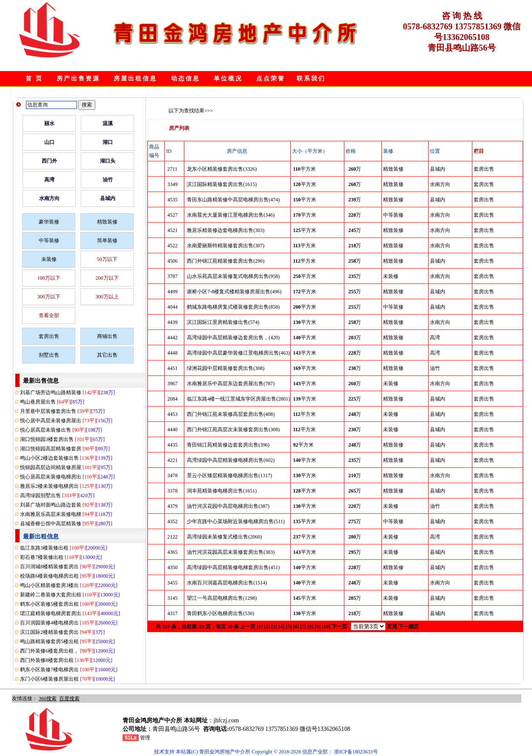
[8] (310, 627)
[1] (260, 627)
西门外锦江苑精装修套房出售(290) (226, 261)
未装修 (49, 259)
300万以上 (107, 297)
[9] (317, 627)
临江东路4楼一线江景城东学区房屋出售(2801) (238, 399)
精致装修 (107, 222)
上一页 (248, 627)
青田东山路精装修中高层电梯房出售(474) (233, 200)
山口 (49, 142)
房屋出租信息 (135, 79)
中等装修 (49, 241)
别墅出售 (49, 355)
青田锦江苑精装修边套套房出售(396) (228, 445)
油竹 (108, 180)
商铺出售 (107, 336)
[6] (296, 627)
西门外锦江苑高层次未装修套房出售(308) (233, 430)
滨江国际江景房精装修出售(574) (223, 322)
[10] (326, 627)
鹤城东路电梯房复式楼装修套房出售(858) (233, 307)
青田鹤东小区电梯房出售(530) (220, 613)
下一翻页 (409, 627)
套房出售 (49, 336)
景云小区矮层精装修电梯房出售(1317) (229, 475)
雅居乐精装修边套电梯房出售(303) (226, 230)
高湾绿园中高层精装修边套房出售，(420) (233, 338)
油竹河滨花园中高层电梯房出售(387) (228, 506)
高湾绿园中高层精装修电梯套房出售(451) (233, 567)
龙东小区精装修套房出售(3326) (222, 169)
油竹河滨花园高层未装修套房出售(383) (231, 552)
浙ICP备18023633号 (356, 752)
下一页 (339, 627)
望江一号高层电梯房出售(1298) (222, 598)
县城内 (108, 198)
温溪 (108, 123)
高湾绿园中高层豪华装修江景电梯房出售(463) (238, 353)
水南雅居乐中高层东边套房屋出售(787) (231, 384)
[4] (281, 627)
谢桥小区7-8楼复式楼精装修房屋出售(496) (234, 292)
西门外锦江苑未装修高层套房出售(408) (231, 414)
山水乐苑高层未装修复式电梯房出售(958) (233, 276)
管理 (145, 738)
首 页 (34, 79)
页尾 (392, 627)
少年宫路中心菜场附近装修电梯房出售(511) (236, 521)
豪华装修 (49, 222)
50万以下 (107, 259)
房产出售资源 (78, 79)
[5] (289, 627)
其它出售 (107, 355)
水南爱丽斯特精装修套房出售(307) (226, 246)
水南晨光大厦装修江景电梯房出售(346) (231, 215)
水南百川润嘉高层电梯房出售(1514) (227, 583)
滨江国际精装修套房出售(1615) (222, 184)
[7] (303, 627)
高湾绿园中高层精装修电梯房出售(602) (231, 460)
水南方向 (49, 198)
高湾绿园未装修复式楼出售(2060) (224, 537)
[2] (267, 627)
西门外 (49, 161)
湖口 (108, 142)
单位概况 (228, 79)
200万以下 (107, 278)
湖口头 (108, 161)
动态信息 (186, 79)
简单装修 (107, 241)
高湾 (49, 180)
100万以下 (49, 278)
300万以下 (49, 297)
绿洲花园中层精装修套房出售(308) (226, 368)
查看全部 (49, 315)
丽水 (49, 123)
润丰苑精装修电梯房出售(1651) (222, 491)
